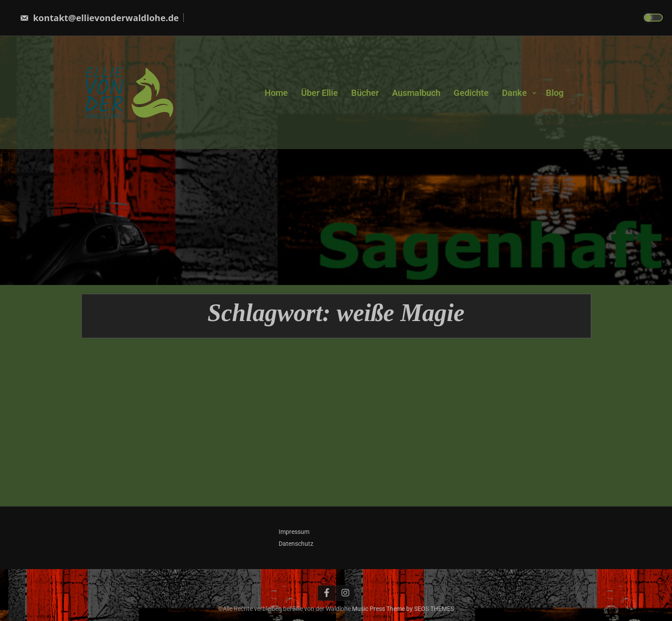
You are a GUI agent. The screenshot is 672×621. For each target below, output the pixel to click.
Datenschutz (296, 544)
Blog (555, 92)
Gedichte (471, 92)
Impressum (294, 532)
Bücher (365, 92)
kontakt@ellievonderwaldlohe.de (99, 18)
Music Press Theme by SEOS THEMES (403, 609)
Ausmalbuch (416, 92)
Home (276, 92)
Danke (514, 92)
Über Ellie (320, 92)
